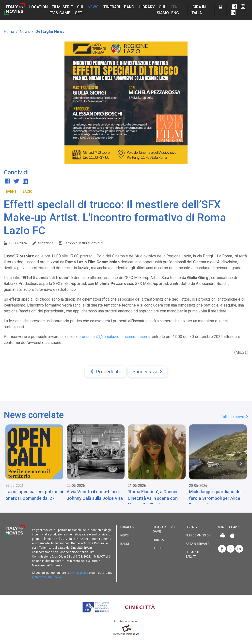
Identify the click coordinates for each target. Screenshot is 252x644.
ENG (175, 13)
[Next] (148, 372)
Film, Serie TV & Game (164, 529)
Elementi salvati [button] (192, 554)
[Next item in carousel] (241, 463)
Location (39, 7)
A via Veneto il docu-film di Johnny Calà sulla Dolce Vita (95, 495)
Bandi (130, 7)
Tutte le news (235, 417)
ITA (174, 7)
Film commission (198, 535)
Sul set (158, 548)
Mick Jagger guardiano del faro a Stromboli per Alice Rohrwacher (215, 498)
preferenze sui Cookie (47, 577)
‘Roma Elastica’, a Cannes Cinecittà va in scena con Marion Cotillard (153, 498)
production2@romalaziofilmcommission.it (114, 337)
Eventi (12, 192)
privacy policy (79, 573)
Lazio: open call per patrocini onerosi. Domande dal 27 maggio (34, 498)
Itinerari (111, 7)
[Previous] (105, 372)
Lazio (28, 192)
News (93, 7)
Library (147, 7)
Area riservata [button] (197, 544)
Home (9, 32)
